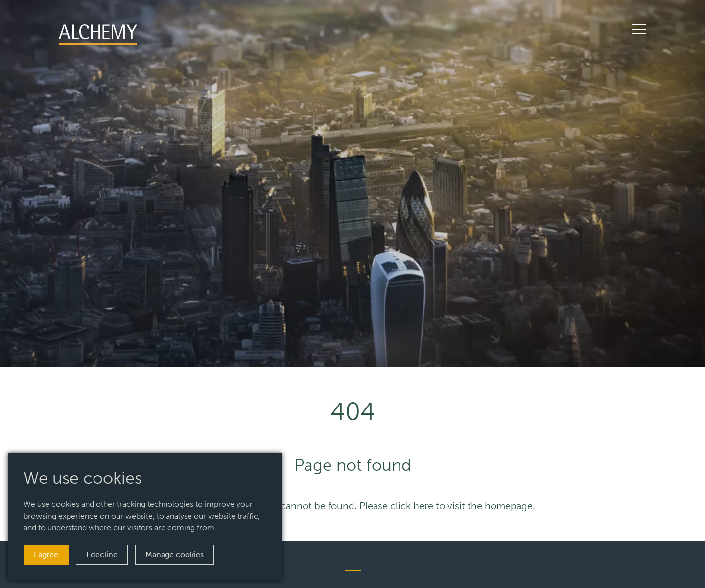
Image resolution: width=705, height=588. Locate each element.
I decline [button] (102, 554)
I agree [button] (46, 554)
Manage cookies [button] (175, 554)
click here (412, 506)
